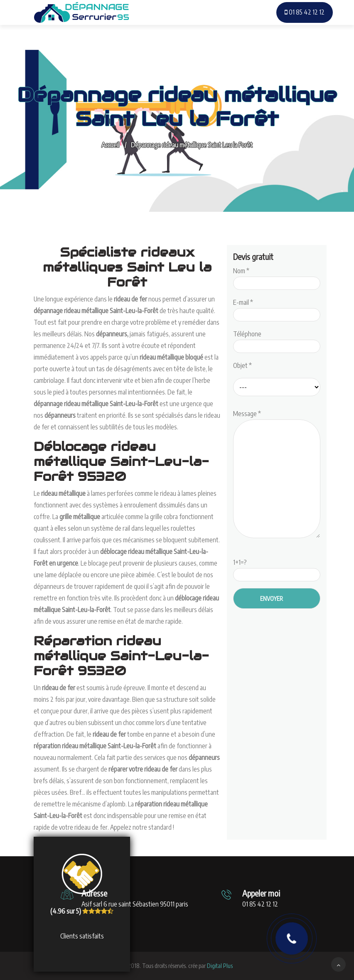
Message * (277, 475)
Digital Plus (220, 966)
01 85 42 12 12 (305, 12)
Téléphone (277, 340)
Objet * (242, 365)
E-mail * (277, 309)
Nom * (277, 277)
